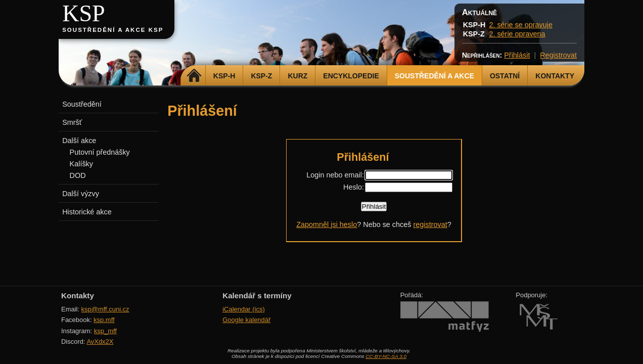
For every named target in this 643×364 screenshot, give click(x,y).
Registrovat (558, 55)
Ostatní (505, 76)
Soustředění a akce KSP (113, 30)
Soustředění (82, 104)
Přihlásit (517, 55)
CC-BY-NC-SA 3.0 (386, 356)
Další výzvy (81, 194)
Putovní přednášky (100, 152)
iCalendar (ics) (244, 309)
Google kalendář (246, 320)
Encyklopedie (351, 76)
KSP (84, 13)
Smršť (72, 122)
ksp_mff (105, 331)
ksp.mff (104, 320)
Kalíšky (81, 164)
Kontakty (555, 76)
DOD (78, 175)
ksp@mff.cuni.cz (105, 309)
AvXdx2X (100, 342)
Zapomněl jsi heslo (327, 224)
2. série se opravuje (521, 25)
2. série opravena (517, 34)
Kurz (297, 76)
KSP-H (224, 76)
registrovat (430, 224)
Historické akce (87, 212)
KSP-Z (261, 76)
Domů (194, 76)
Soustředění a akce (434, 76)
